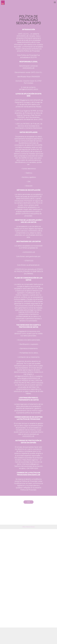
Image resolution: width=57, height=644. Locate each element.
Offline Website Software (28, 528)
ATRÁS (28, 504)
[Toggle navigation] (55, 2)
